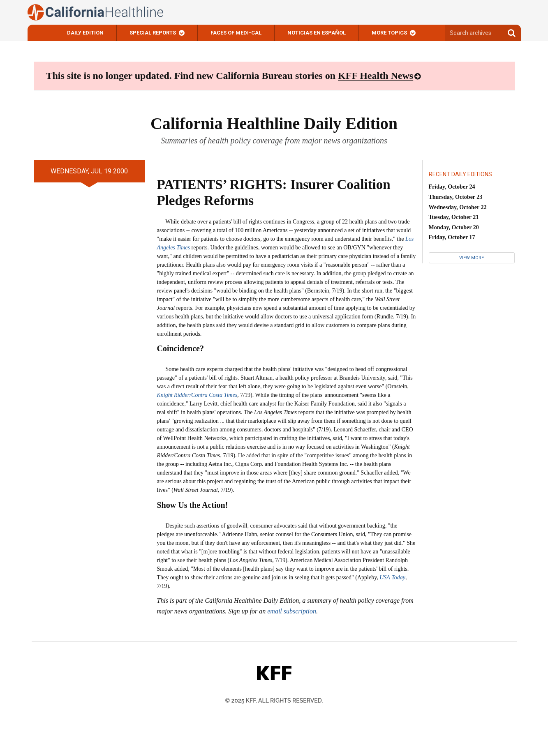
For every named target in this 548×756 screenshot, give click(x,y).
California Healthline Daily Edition (274, 123)
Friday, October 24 (452, 187)
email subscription (292, 611)
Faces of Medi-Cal (236, 33)
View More (472, 258)
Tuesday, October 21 (454, 217)
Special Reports (153, 33)
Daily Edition (85, 33)
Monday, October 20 (454, 227)
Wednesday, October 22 (458, 207)
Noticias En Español (317, 33)
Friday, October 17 (452, 237)
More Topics (389, 33)
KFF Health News (376, 76)
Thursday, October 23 (456, 197)
